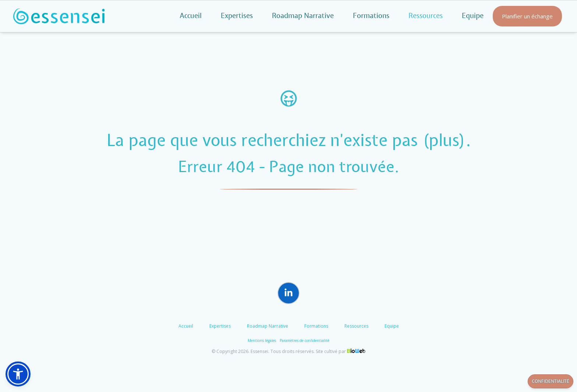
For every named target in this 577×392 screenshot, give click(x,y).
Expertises (237, 16)
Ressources (356, 326)
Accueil (191, 16)
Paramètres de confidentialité (305, 341)
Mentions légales (262, 341)
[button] (18, 374)
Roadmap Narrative (303, 16)
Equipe (473, 16)
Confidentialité (551, 382)
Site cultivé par (341, 351)
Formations (371, 16)
